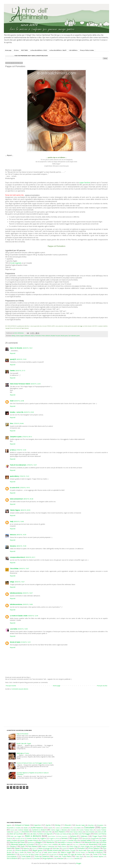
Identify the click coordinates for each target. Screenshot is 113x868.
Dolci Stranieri (90, 832)
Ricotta (9, 852)
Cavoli (50, 828)
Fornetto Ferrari (20, 839)
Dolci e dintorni (33, 836)
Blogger (79, 863)
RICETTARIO (25, 50)
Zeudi (12, 401)
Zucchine (37, 858)
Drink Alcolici (51, 836)
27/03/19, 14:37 (32, 465)
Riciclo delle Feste (85, 850)
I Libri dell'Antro (73, 50)
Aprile (48, 825)
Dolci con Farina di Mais (64, 834)
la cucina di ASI (15, 488)
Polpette (71, 848)
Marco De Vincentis (16, 348)
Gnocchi (85, 838)
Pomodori (38, 336)
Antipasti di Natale (22, 825)
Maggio (39, 842)
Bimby (13, 336)
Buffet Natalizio (37, 828)
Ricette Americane (54, 850)
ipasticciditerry (14, 476)
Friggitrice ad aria (54, 839)
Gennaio (64, 838)
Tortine (56, 856)
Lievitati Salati (85, 840)
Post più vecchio (102, 686)
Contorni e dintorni (39, 830)
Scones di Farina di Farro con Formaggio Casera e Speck (34, 763)
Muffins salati (65, 844)
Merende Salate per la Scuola (22, 844)
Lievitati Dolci (73, 840)
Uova (88, 856)
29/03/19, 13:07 (24, 569)
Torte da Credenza (42, 856)
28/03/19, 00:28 (28, 499)
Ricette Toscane (56, 336)
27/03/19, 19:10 (25, 488)
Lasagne (63, 841)
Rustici (29, 852)
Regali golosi (38, 850)
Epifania (73, 836)
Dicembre (26, 832)
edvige (12, 582)
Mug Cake (76, 845)
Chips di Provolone (22, 734)
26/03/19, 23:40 (29, 412)
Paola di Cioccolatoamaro (18, 465)
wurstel (77, 858)
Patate (17, 848)
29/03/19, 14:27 (19, 582)
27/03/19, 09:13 (27, 437)
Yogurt (23, 859)
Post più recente (11, 686)
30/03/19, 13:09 (23, 629)
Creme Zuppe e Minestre (23, 336)
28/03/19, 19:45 (21, 546)
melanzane (60, 858)
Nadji (12, 521)
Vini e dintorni (12, 858)
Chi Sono (16, 50)
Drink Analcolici (63, 836)
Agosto (9, 825)
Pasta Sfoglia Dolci (87, 846)
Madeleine (31, 842)
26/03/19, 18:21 (28, 348)
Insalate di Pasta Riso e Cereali (50, 841)
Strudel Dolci (53, 855)
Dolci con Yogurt (16, 836)
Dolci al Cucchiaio (16, 834)
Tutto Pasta (66, 856)
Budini (26, 828)
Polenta (64, 849)
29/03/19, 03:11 (30, 557)
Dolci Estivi (37, 832)
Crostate (73, 830)
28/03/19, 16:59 (21, 535)
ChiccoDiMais (14, 569)
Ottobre (13, 846)
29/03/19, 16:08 (28, 604)
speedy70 (13, 359)
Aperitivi (38, 825)
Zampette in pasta (16, 437)
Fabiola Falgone (15, 510)
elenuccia (13, 535)
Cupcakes (16, 832)
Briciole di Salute (15, 642)
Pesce (34, 849)
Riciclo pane (64, 336)
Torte (95, 854)
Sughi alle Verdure (76, 854)
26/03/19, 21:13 (20, 371)
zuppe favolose (85, 183)
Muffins (55, 844)
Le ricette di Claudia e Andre (19, 616)
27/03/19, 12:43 (21, 450)
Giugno (75, 838)
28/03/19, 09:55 (25, 510)
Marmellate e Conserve (65, 842)
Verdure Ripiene (98, 856)
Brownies (100, 825)
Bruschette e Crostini (14, 828)
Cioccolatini (77, 828)
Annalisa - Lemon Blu (17, 412)
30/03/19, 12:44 (33, 616)
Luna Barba (14, 629)
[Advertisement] (40, 706)
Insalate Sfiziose (33, 840)
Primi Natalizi (94, 848)
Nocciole (83, 844)
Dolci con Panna (100, 834)
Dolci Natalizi (60, 832)
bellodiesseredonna (16, 593)
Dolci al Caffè (102, 832)
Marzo (33, 336)
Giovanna (13, 546)
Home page (8, 50)
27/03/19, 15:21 (24, 476)
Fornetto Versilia (32, 838)
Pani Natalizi (33, 846)
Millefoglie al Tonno (23, 753)
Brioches (91, 825)
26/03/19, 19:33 (21, 359)
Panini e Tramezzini (48, 846)
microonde (70, 859)
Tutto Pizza (79, 856)
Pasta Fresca (62, 846)
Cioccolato (89, 827)
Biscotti (68, 825)
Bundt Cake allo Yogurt (24, 743)
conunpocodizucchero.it (17, 557)
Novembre (93, 844)
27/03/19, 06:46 (19, 423)
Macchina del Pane (17, 842)
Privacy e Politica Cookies (87, 50)
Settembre (11, 854)
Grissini (22, 840)
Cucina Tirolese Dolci (86, 830)
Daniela (12, 371)
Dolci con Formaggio (82, 834)
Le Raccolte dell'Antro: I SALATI (58, 50)
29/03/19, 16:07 (28, 593)
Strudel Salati (63, 854)
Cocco (12, 830)
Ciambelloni (66, 828)
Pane (22, 846)
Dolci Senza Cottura (76, 832)
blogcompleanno (48, 858)
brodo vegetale (16, 263)
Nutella (104, 844)
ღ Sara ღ (13, 450)
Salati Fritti (38, 852)
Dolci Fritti (48, 832)
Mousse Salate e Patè (45, 845)
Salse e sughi (66, 852)
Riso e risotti (19, 852)
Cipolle (104, 828)
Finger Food (97, 836)
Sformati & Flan (24, 855)
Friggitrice (43, 838)
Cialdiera (58, 828)
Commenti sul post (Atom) (20, 689)
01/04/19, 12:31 (26, 642)
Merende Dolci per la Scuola (96, 842)
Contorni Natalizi (23, 830)
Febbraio (84, 836)
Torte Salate (26, 856)
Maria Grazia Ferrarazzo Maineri (20, 384)
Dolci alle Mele (31, 834)
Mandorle (50, 842)
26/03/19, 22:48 (19, 401)
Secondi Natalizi (80, 852)
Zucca (29, 858)
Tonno (87, 854)
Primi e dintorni (46, 336)
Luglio (104, 840)
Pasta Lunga (73, 846)
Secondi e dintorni (95, 852)
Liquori (97, 841)
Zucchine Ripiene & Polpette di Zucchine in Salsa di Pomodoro (32, 774)
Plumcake (56, 848)
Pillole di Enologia (44, 848)
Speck (44, 854)
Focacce (9, 838)
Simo (12, 423)
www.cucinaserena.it (16, 499)
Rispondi (13, 353)
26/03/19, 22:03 (36, 384)
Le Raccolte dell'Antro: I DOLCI (39, 50)
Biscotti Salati (80, 825)
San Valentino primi (74, 336)
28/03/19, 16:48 (19, 521)
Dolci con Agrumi (46, 834)
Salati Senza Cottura (50, 852)
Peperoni (26, 848)
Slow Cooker (35, 854)
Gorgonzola (95, 838)
